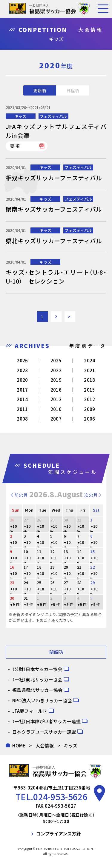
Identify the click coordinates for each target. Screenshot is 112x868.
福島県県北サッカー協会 (37, 690)
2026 (22, 360)
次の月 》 (94, 495)
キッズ (21, 116)
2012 (89, 399)
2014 (22, 399)
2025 (56, 360)
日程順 (73, 90)
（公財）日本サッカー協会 (37, 669)
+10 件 (13, 529)
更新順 (40, 90)
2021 (89, 370)
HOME (19, 745)
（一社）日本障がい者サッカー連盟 (46, 721)
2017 (22, 390)
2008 (22, 419)
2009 (89, 409)
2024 (89, 360)
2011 (22, 409)
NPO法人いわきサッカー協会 (42, 700)
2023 (22, 370)
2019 (56, 380)
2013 (56, 399)
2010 (56, 409)
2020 (22, 380)
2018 (89, 380)
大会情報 (45, 745)
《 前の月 (18, 495)
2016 (56, 390)
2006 (89, 419)
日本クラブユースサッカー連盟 (44, 732)
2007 (56, 419)
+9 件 (15, 604)
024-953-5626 (60, 797)
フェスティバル (53, 116)
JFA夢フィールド (30, 711)
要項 (15, 146)
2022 (56, 370)
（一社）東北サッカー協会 (37, 680)
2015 (89, 390)
